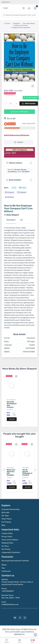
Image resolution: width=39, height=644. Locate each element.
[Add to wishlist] (33, 86)
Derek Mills (26, 468)
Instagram (10, 192)
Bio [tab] (22, 220)
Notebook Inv (19, 634)
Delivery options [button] (14, 163)
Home (7, 23)
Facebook (22, 192)
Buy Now (12, 419)
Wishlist (19, 142)
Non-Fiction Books (29, 23)
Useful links (5, 2)
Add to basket (29, 103)
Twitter (23, 188)
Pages (6, 341)
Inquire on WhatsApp (19, 112)
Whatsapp (9, 197)
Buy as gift (10, 118)
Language (8, 345)
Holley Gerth (10, 468)
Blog (3, 525)
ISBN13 (7, 352)
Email (14, 188)
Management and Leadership (21, 28)
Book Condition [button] (14, 180)
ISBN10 (7, 348)
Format (7, 338)
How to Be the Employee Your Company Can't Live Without (12, 406)
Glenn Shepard (11, 400)
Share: (6, 188)
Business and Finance (21, 25)
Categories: (17, 23)
